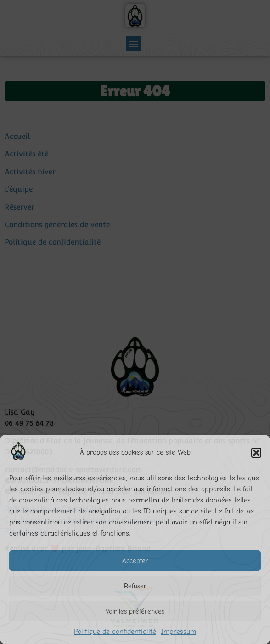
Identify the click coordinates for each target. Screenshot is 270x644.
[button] (256, 453)
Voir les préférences (135, 611)
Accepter (135, 561)
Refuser (135, 586)
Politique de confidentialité (115, 632)
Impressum (178, 632)
